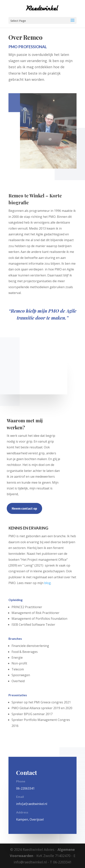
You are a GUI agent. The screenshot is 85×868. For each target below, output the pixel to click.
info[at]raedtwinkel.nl (32, 804)
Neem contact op (24, 508)
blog (47, 583)
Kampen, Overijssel (30, 819)
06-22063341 (25, 788)
